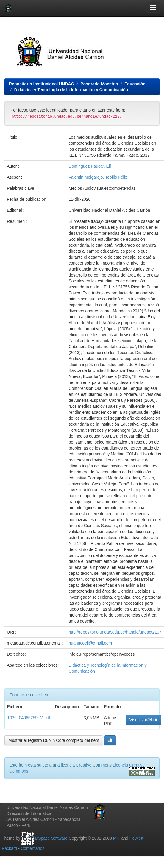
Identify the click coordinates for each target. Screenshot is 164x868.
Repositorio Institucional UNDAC (42, 84)
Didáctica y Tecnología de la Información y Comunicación (71, 90)
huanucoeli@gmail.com (90, 643)
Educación (135, 84)
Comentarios (33, 848)
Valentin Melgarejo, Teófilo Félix (98, 177)
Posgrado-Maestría (99, 84)
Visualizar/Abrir (143, 720)
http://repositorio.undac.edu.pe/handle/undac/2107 (115, 632)
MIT (117, 838)
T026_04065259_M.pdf (29, 718)
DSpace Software (51, 838)
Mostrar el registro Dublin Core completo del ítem (54, 740)
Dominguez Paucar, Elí (90, 166)
